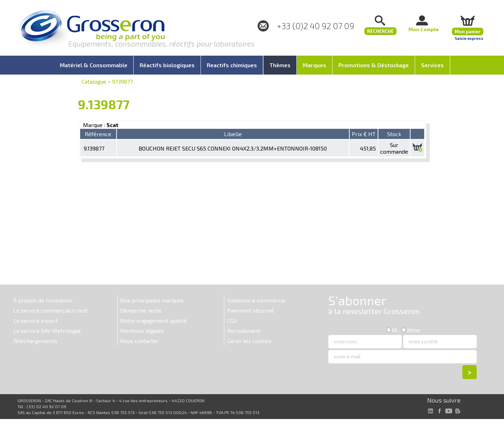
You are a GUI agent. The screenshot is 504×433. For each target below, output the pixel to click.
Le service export (36, 320)
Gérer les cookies (249, 341)
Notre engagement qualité (153, 320)
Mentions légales (142, 331)
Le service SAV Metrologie (47, 331)
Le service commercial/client (51, 310)
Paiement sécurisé (251, 310)
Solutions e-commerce (256, 300)
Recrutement (244, 331)
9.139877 (122, 81)
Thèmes (280, 65)
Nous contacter (139, 341)
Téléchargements (35, 341)
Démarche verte (141, 310)
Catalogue (94, 81)
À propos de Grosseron (43, 300)
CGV (232, 320)
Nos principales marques (152, 300)
